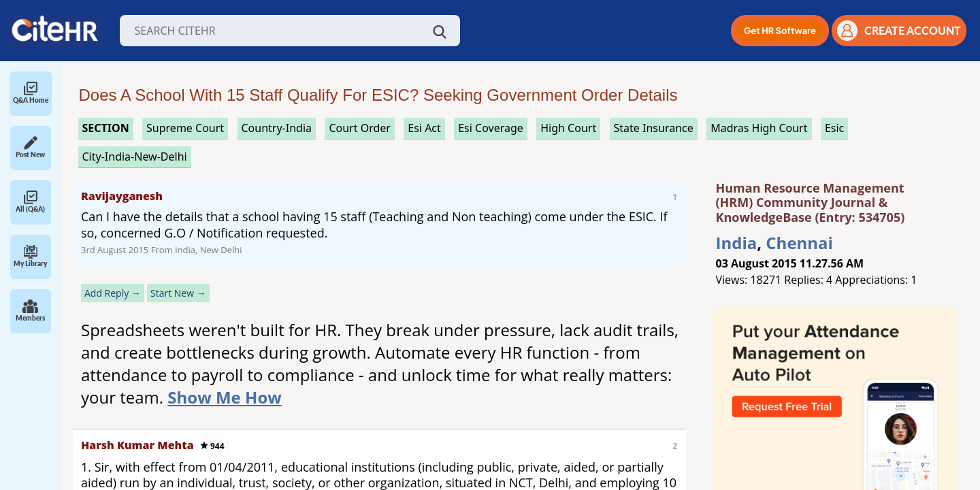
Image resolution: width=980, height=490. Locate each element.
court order (359, 128)
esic (834, 128)
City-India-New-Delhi (135, 157)
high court (568, 128)
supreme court (185, 128)
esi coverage (491, 128)
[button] (780, 31)
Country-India (277, 128)
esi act (424, 128)
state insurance (654, 128)
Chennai (799, 243)
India (737, 243)
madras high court (759, 128)
